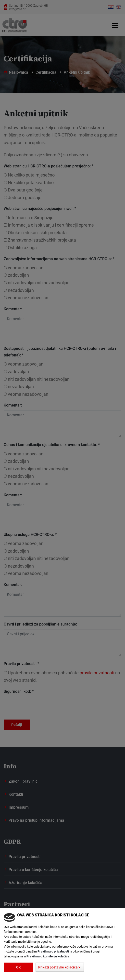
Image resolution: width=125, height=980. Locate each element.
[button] (60, 967)
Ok (19, 967)
